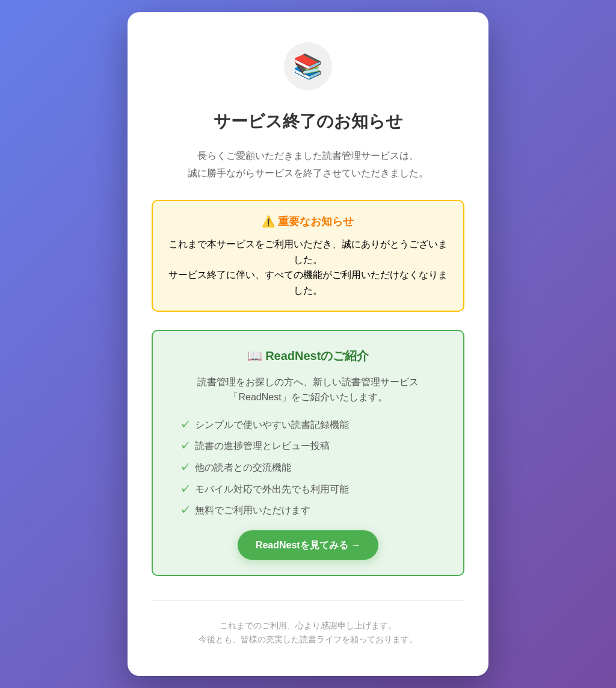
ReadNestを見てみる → (308, 545)
